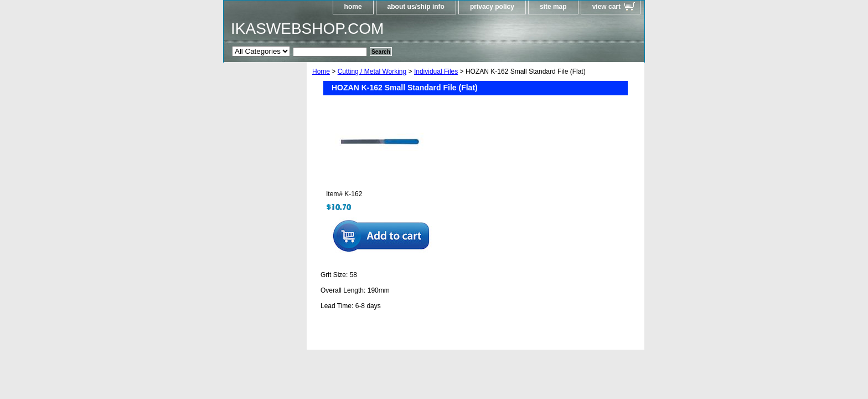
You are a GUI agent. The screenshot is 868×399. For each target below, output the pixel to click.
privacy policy (492, 7)
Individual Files (436, 71)
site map (553, 7)
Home (321, 71)
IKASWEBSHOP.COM (307, 29)
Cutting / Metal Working (372, 71)
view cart (606, 7)
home (353, 7)
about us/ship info (416, 7)
